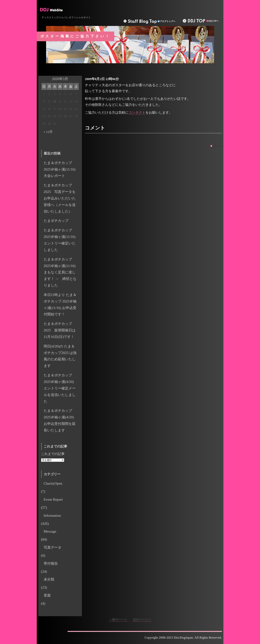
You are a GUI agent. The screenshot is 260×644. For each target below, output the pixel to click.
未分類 (49, 579)
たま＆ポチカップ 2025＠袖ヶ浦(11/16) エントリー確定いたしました (61, 240)
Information (52, 516)
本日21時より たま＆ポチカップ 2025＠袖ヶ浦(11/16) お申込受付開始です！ (60, 305)
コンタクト (137, 113)
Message (50, 531)
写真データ (53, 547)
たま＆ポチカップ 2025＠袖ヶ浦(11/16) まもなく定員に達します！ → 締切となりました (60, 272)
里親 (47, 595)
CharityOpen (53, 483)
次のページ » (142, 619)
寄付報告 (51, 563)
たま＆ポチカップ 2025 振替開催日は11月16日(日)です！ (60, 330)
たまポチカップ (56, 221)
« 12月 (48, 132)
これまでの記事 (53, 454)
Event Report (53, 499)
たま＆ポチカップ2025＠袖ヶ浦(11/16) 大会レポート (61, 169)
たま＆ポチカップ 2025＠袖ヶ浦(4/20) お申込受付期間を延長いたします (61, 420)
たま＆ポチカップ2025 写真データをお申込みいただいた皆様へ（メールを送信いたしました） (60, 198)
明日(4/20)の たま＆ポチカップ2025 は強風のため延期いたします (60, 356)
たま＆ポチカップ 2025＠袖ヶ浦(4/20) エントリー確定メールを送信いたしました (61, 388)
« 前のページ (119, 619)
